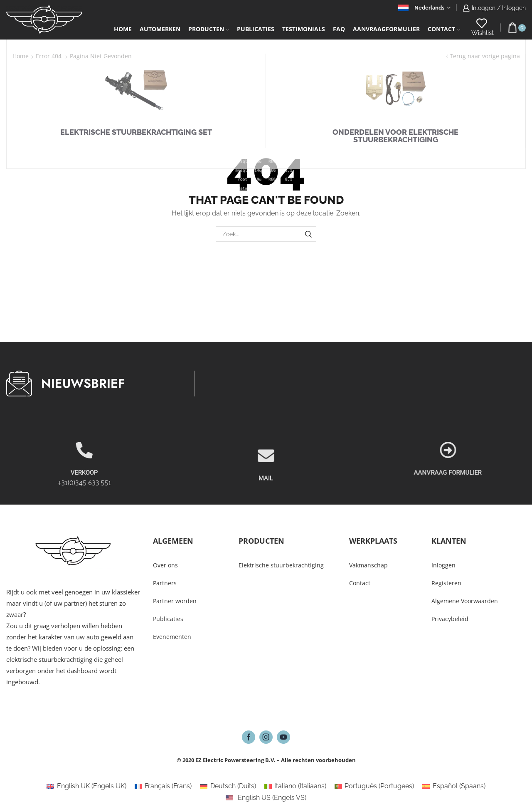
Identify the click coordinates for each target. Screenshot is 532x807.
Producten (209, 29)
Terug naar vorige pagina (485, 56)
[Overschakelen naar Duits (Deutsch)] (228, 786)
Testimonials (304, 29)
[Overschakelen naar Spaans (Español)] (454, 786)
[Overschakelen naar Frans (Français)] (163, 786)
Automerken (160, 29)
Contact (444, 29)
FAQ (339, 29)
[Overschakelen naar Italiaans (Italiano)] (295, 786)
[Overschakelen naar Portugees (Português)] (374, 786)
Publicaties (256, 29)
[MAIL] (266, 478)
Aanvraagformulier (386, 29)
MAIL (266, 501)
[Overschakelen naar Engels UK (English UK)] (86, 786)
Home (123, 29)
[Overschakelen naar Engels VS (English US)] (266, 798)
